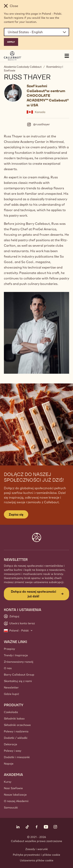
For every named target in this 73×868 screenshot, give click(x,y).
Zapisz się (16, 514)
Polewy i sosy (13, 751)
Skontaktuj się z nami (18, 681)
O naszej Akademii (16, 801)
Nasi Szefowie (13, 788)
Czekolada (11, 712)
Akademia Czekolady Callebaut (23, 67)
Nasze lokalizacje (15, 795)
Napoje (9, 764)
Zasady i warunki (37, 849)
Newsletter (11, 687)
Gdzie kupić (11, 694)
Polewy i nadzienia (16, 731)
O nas (8, 668)
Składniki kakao (14, 719)
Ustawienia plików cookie (37, 860)
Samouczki (11, 808)
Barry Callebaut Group (19, 675)
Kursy (8, 782)
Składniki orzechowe (17, 725)
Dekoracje (11, 744)
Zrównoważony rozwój (19, 662)
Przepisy (9, 649)
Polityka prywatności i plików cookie (36, 855)
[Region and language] (36, 32)
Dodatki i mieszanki (17, 757)
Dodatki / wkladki (16, 738)
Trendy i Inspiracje (16, 655)
